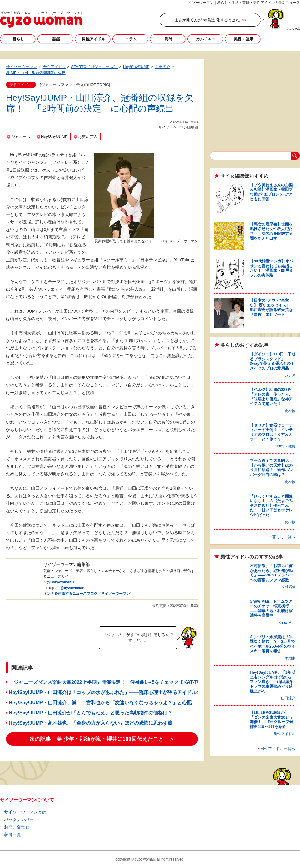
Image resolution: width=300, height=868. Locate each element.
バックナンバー (19, 819)
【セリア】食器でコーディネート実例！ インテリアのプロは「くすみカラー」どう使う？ (271, 432)
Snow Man (287, 623)
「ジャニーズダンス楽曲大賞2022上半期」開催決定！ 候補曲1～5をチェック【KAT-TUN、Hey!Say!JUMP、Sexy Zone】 (143, 682)
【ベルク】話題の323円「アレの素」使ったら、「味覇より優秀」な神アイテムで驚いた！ (271, 397)
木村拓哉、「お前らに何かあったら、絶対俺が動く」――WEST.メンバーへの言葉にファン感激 (271, 573)
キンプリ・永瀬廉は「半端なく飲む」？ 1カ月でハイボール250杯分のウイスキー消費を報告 (273, 644)
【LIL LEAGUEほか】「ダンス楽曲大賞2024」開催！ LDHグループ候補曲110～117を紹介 (272, 720)
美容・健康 (243, 39)
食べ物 (290, 411)
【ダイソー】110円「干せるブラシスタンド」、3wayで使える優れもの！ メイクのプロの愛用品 (274, 361)
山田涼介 (288, 698)
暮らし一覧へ (284, 537)
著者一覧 (13, 834)
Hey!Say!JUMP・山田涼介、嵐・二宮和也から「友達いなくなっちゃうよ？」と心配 (100, 703)
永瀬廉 (290, 658)
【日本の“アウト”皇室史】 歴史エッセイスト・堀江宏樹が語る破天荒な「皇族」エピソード (272, 307)
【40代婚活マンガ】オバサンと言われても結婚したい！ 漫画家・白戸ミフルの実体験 (271, 268)
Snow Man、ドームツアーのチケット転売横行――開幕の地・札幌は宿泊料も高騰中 (271, 608)
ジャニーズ (21, 137)
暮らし (18, 39)
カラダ (290, 375)
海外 (169, 39)
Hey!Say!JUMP (54, 137)
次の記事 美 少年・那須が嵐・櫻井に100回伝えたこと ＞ (102, 739)
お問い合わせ (17, 827)
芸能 (56, 39)
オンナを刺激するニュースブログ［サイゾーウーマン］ (88, 594)
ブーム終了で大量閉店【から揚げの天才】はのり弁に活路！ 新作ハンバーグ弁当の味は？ (271, 468)
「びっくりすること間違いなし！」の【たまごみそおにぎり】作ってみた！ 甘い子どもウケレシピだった (271, 506)
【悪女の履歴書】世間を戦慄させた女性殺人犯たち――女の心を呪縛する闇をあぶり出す (271, 231)
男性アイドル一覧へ (278, 749)
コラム (131, 39)
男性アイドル (94, 39)
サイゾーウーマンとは (25, 812)
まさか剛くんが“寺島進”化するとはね (207, 20)
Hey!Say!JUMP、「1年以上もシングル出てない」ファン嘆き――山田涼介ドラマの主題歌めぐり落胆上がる (273, 682)
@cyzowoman (73, 588)
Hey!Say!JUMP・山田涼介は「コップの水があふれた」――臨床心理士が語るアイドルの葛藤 (110, 692)
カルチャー (206, 39)
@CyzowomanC (60, 582)
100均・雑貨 (285, 446)
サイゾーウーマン (41, 19)
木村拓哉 (288, 587)
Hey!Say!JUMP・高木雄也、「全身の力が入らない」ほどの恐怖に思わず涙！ (93, 723)
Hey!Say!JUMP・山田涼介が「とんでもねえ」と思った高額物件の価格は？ (91, 713)
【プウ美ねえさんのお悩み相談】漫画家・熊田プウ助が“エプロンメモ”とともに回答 (271, 192)
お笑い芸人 (88, 137)
